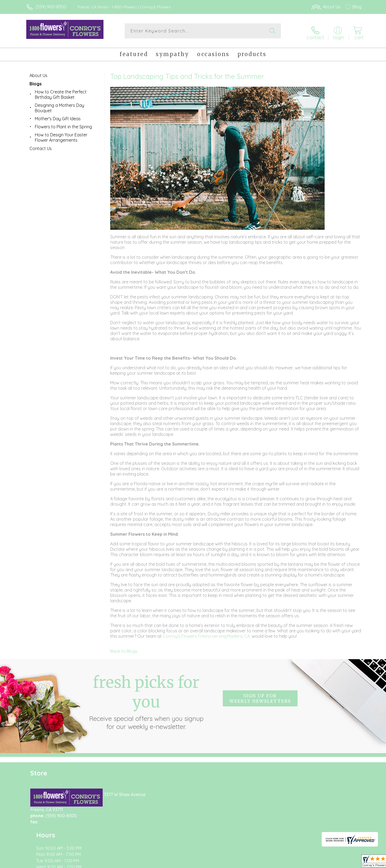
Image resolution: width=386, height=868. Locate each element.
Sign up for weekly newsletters (260, 696)
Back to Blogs (124, 648)
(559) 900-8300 (51, 7)
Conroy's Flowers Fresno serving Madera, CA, (207, 633)
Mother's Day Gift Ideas (58, 116)
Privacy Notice (276, 862)
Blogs (36, 81)
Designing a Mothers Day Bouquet (60, 105)
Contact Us (41, 145)
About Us (38, 72)
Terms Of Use (244, 862)
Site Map (347, 862)
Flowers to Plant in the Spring (63, 124)
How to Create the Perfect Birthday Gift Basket (61, 92)
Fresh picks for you (146, 699)
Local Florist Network (314, 862)
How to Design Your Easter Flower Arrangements (61, 134)
